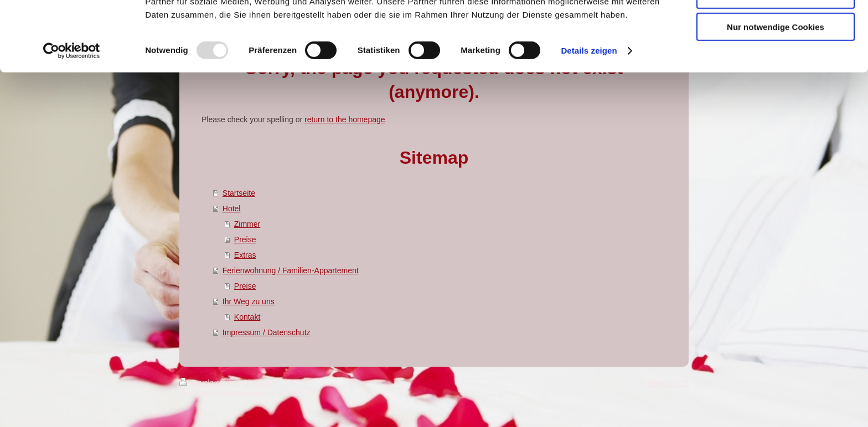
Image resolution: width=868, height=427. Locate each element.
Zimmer (247, 224)
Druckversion (209, 383)
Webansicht (668, 383)
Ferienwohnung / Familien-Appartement (291, 270)
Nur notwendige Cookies (776, 92)
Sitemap (257, 383)
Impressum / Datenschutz (267, 332)
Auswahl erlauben (776, 60)
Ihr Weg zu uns (249, 301)
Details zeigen (589, 116)
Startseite (239, 193)
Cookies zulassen (776, 27)
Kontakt (247, 317)
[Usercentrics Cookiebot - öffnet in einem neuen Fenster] (72, 116)
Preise (245, 239)
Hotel (232, 209)
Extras (245, 255)
